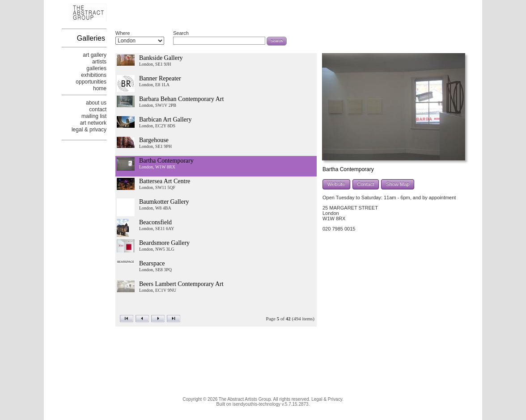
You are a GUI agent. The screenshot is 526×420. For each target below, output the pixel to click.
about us (96, 103)
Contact (366, 184)
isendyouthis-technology (257, 404)
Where (123, 33)
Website (336, 184)
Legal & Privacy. (327, 399)
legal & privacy (89, 130)
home (100, 88)
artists (99, 62)
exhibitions (94, 75)
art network (93, 123)
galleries (96, 68)
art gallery (95, 55)
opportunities (91, 82)
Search (181, 33)
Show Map (398, 184)
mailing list (94, 116)
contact (98, 109)
